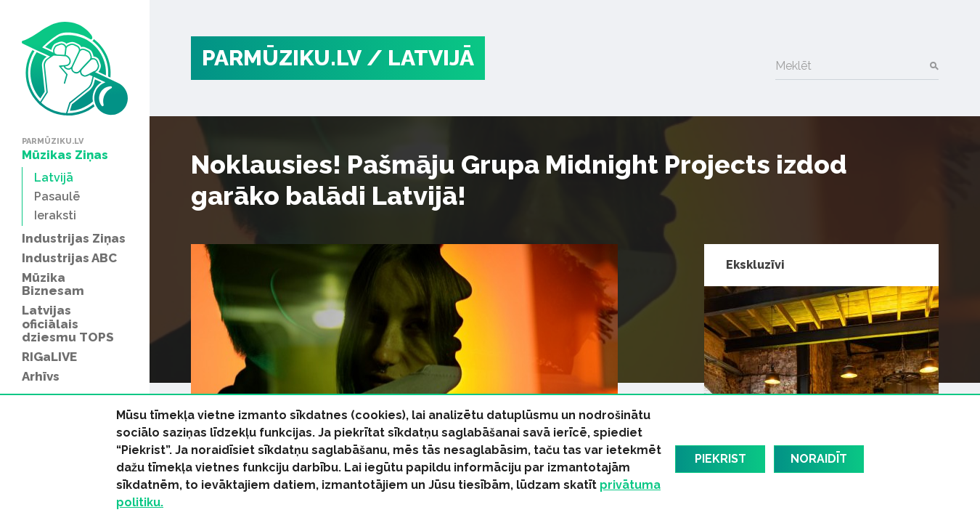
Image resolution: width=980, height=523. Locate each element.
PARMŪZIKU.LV (282, 58)
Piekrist (720, 459)
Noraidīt (819, 459)
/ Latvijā (420, 58)
